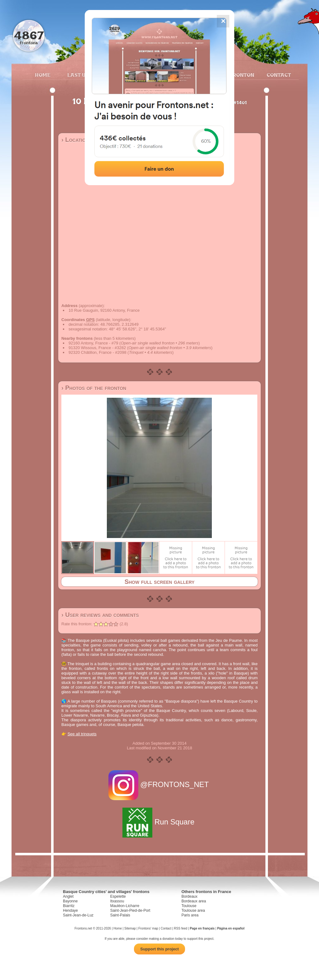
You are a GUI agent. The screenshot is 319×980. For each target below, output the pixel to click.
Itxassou (117, 901)
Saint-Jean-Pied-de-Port (130, 910)
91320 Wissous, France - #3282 (97, 348)
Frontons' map (148, 928)
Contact (278, 75)
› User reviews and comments (100, 615)
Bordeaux (189, 896)
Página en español (231, 928)
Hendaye (70, 910)
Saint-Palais (120, 915)
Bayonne (70, 901)
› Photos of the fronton (94, 388)
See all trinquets (82, 734)
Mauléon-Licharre (125, 906)
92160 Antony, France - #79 (93, 343)
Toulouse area (193, 910)
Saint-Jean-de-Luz (78, 915)
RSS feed (181, 928)
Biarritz (69, 906)
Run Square (159, 822)
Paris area (190, 915)
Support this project (159, 949)
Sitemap (130, 928)
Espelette (118, 896)
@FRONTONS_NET (160, 784)
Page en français (202, 928)
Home (43, 75)
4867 (29, 35)
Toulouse (189, 906)
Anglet (68, 896)
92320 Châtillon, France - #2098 (98, 352)
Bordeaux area (194, 901)
